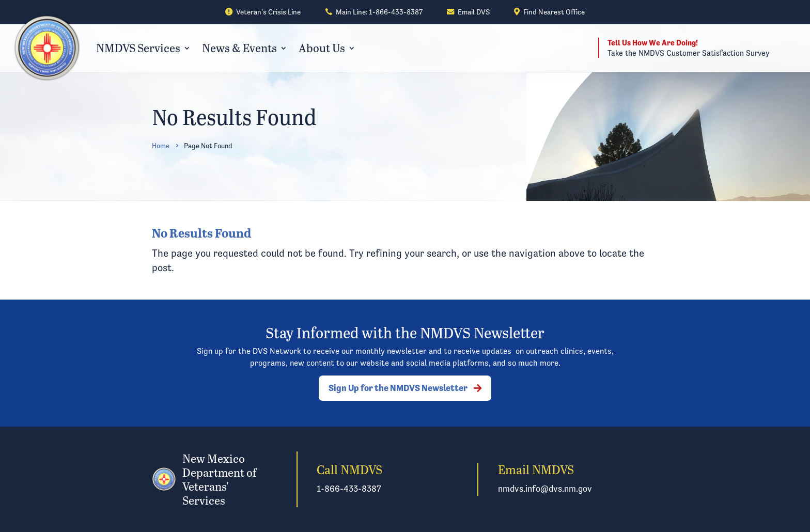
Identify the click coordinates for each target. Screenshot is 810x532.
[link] (263, 12)
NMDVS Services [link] (138, 48)
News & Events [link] (239, 48)
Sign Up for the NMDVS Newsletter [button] (398, 388)
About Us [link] (322, 48)
